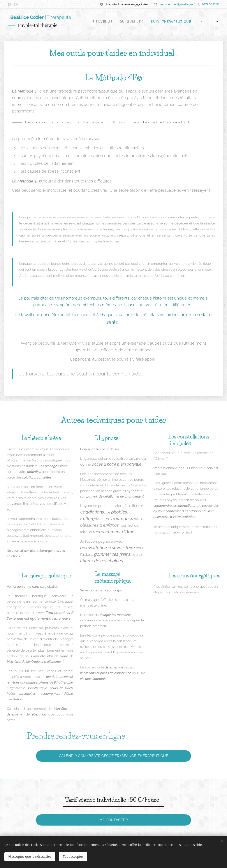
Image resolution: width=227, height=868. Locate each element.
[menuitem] (157, 22)
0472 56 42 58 (211, 4)
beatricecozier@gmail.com (176, 4)
